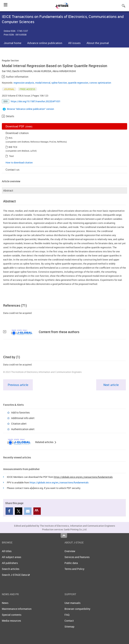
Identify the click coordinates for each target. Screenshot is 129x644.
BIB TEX (13, 147)
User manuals (72, 603)
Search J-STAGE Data (16, 575)
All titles (7, 551)
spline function (59, 83)
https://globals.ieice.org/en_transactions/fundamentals (83, 477)
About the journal (98, 43)
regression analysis (24, 83)
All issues (74, 43)
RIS (10, 138)
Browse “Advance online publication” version (30, 109)
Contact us (13, 170)
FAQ (67, 615)
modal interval (43, 83)
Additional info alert (23, 418)
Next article (111, 385)
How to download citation (19, 162)
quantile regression (78, 83)
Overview (70, 551)
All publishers (10, 563)
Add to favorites (20, 412)
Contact (69, 621)
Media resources (11, 621)
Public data (71, 563)
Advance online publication (45, 43)
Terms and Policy (74, 569)
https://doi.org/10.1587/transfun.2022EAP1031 (36, 101)
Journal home (13, 43)
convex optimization (100, 83)
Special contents (12, 615)
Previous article (18, 385)
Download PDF (19, 126)
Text (11, 156)
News (5, 603)
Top (64, 535)
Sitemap (69, 627)
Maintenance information (17, 609)
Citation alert (19, 424)
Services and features (77, 557)
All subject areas (11, 557)
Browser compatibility (77, 609)
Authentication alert (23, 429)
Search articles (11, 569)
